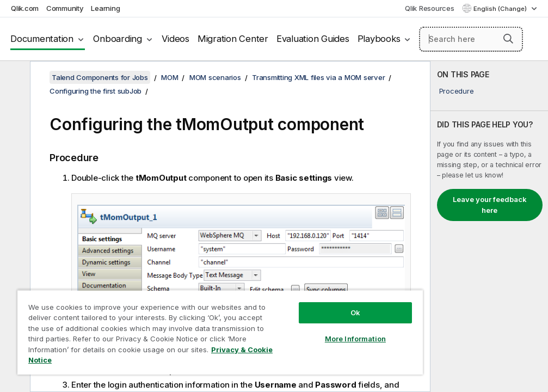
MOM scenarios (215, 77)
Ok (355, 313)
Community (65, 8)
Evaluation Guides (313, 39)
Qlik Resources (430, 8)
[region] (220, 332)
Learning (105, 8)
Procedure (457, 91)
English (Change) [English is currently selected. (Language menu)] (501, 9)
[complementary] (489, 226)
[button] (508, 39)
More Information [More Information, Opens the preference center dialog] (355, 339)
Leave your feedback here (490, 205)
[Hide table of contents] (14, 78)
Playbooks (379, 39)
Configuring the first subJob (96, 91)
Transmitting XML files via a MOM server (318, 77)
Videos (176, 39)
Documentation (42, 39)
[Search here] (471, 39)
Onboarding (118, 39)
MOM (170, 77)
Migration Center (233, 39)
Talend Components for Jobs (100, 77)
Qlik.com (25, 8)
